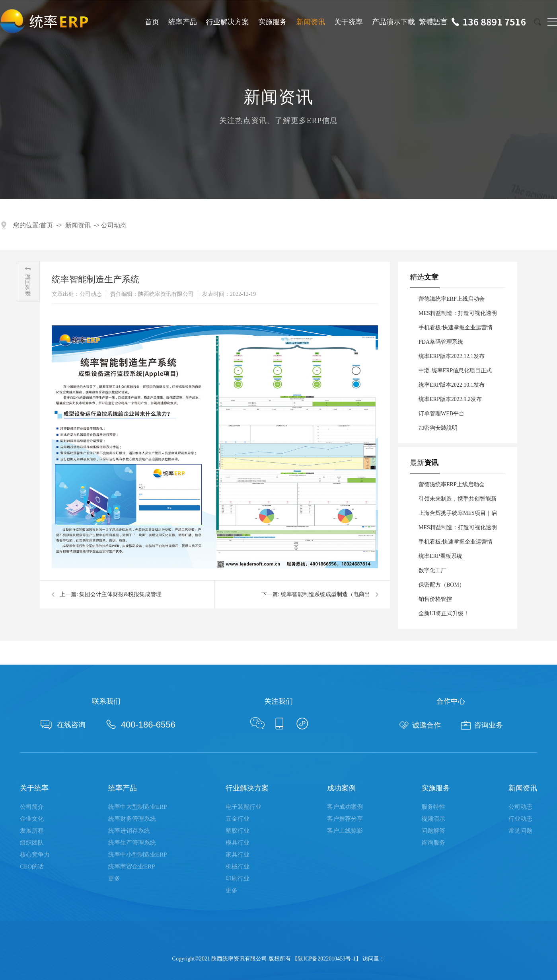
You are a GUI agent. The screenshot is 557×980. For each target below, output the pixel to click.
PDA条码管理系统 (441, 342)
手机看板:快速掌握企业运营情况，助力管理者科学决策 (456, 330)
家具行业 (238, 855)
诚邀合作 (420, 725)
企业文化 (32, 819)
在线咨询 (63, 725)
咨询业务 (482, 725)
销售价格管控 (435, 599)
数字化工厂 (432, 570)
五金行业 (238, 819)
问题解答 (433, 831)
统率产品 (183, 22)
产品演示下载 (393, 22)
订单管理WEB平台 (441, 414)
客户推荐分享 (345, 819)
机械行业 (238, 867)
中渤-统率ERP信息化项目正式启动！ (455, 373)
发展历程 (32, 831)
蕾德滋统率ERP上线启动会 (452, 299)
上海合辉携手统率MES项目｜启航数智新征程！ (458, 515)
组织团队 (32, 843)
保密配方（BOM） (442, 585)
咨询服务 (433, 843)
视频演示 (433, 819)
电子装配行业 (243, 807)
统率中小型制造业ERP (138, 855)
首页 (152, 22)
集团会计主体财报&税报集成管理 (120, 594)
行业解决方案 (228, 22)
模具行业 (238, 843)
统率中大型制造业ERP (138, 807)
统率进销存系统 (129, 831)
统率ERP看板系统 (440, 556)
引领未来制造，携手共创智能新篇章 (458, 501)
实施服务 (273, 22)
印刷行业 (238, 878)
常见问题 (520, 831)
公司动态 (114, 225)
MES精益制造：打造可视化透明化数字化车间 (458, 315)
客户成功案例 (345, 807)
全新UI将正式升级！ (444, 613)
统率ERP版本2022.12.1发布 (452, 356)
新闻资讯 (311, 22)
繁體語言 (433, 22)
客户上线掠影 (345, 831)
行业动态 (520, 819)
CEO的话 (32, 867)
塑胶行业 (238, 831)
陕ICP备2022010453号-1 (326, 959)
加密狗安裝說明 (438, 428)
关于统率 (349, 22)
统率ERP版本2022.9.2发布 (450, 399)
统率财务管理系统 (132, 819)
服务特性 (433, 807)
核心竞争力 (35, 855)
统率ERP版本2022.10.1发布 (452, 385)
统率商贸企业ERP (132, 867)
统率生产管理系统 (132, 843)
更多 (114, 878)
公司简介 (32, 807)
